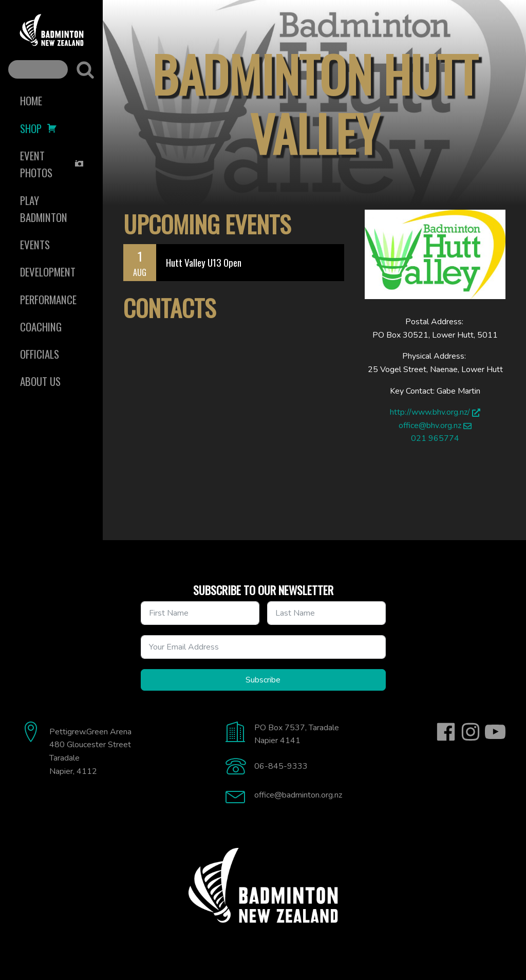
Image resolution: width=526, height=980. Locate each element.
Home (31, 100)
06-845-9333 (281, 766)
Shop (39, 128)
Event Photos (52, 164)
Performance (48, 299)
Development (48, 272)
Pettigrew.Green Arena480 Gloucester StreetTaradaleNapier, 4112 (90, 752)
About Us (40, 381)
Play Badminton (44, 209)
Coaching (41, 327)
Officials (40, 354)
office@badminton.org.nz (298, 795)
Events (35, 244)
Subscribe (263, 680)
